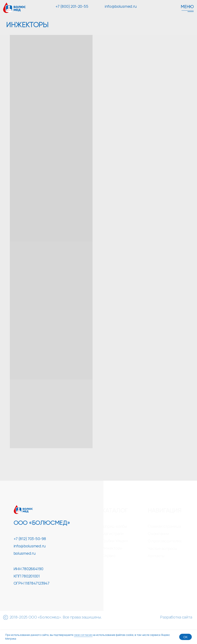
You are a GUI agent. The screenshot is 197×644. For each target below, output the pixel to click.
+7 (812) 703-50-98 (30, 539)
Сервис (109, 556)
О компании (158, 534)
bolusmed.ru (25, 553)
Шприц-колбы (115, 526)
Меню (187, 7)
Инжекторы (112, 548)
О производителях (165, 541)
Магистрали (113, 534)
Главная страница (164, 526)
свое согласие (83, 635)
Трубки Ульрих (115, 541)
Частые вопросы (162, 549)
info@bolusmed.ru (121, 6)
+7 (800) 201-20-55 (72, 6)
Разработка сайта (176, 617)
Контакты (156, 556)
